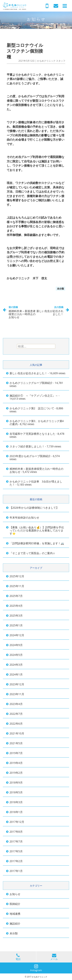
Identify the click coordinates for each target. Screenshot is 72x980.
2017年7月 (16, 841)
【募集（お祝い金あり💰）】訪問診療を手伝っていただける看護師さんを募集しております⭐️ (37, 530)
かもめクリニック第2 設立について (32, 408)
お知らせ (15, 894)
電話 (18, 957)
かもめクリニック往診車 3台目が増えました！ (36, 483)
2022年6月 (16, 724)
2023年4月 (16, 704)
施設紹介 (15, 923)
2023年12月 (17, 684)
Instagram (36, 968)
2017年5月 (16, 851)
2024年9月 (16, 645)
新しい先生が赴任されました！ (50, 310)
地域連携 (15, 914)
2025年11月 (17, 586)
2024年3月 (16, 665)
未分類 (60, 289)
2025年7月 (16, 596)
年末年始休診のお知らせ (24, 517)
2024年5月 (16, 655)
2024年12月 (17, 635)
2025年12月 (17, 576)
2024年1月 (16, 674)
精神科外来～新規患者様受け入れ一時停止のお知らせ (22, 312)
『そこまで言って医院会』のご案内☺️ (32, 553)
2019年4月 (16, 763)
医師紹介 (15, 904)
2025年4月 (16, 606)
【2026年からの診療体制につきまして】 (34, 508)
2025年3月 (16, 615)
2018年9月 (16, 782)
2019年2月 (16, 773)
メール (54, 957)
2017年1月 (16, 871)
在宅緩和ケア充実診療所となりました (32, 434)
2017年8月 (16, 832)
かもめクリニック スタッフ (51, 61)
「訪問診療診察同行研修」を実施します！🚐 (37, 543)
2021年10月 (17, 733)
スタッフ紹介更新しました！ (27, 446)
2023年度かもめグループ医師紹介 (30, 456)
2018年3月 (16, 802)
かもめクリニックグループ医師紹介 (31, 383)
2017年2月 (16, 861)
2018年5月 (16, 792)
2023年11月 (17, 694)
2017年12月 (17, 822)
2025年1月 (16, 625)
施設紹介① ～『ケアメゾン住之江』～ (34, 396)
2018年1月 (16, 812)
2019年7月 (16, 753)
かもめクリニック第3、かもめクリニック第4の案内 (37, 422)
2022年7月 (16, 714)
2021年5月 (16, 743)
